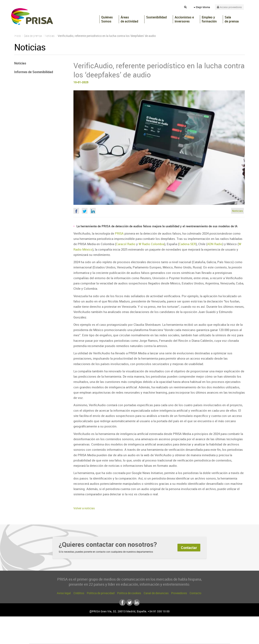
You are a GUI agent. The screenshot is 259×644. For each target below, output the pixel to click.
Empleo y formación (209, 19)
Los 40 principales (103, 626)
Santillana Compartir (143, 626)
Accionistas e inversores (184, 19)
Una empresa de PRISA (47, 629)
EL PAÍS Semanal (168, 632)
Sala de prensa (232, 19)
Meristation (192, 638)
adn (187, 626)
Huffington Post (89, 632)
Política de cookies (129, 593)
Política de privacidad (101, 593)
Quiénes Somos (107, 19)
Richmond (81, 638)
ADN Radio (215, 244)
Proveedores (179, 593)
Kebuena (198, 632)
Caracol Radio (126, 244)
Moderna (101, 638)
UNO (111, 632)
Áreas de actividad (129, 19)
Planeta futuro (183, 632)
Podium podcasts (121, 638)
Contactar (189, 548)
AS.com (173, 626)
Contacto (195, 593)
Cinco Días (138, 632)
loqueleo (173, 638)
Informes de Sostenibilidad (34, 72)
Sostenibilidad (156, 17)
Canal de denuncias (156, 593)
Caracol (202, 626)
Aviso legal (64, 593)
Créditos (79, 593)
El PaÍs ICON (138, 638)
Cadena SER (187, 244)
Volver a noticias (84, 508)
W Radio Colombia (151, 244)
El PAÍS (83, 626)
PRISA (32, 16)
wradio (123, 632)
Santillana (122, 626)
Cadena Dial (154, 632)
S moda (155, 638)
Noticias (237, 211)
